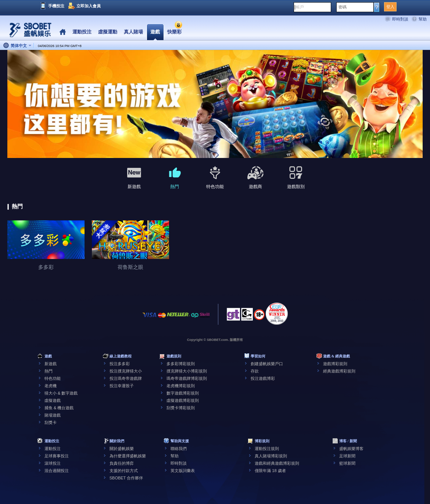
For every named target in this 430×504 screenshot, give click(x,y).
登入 (390, 7)
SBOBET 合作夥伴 (126, 478)
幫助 (423, 19)
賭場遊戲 (53, 415)
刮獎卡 (51, 422)
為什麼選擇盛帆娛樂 (128, 456)
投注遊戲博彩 (263, 378)
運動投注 (53, 449)
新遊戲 (51, 364)
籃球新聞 (347, 463)
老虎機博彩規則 (181, 386)
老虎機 (51, 386)
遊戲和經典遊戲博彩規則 (277, 463)
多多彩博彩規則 (181, 364)
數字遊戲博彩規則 (183, 393)
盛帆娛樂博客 (351, 449)
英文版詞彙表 (183, 471)
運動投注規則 (267, 449)
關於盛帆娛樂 (122, 449)
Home (63, 32)
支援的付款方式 (124, 471)
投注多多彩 (120, 364)
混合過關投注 (57, 471)
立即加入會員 (89, 6)
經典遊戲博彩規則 (339, 371)
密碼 (343, 7)
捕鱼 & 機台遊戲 (59, 408)
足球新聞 (347, 456)
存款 (255, 371)
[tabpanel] (215, 104)
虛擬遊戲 (53, 400)
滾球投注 (53, 463)
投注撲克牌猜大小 (126, 371)
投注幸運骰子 (122, 386)
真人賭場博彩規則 (271, 456)
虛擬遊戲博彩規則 (183, 400)
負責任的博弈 (122, 463)
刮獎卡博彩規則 (181, 408)
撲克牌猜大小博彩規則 (187, 371)
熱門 (49, 371)
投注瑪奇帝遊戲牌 (126, 378)
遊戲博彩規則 (335, 364)
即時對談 (400, 19)
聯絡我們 (179, 449)
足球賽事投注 (57, 456)
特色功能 (53, 378)
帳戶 (300, 7)
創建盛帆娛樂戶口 (267, 364)
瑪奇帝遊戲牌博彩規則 (187, 378)
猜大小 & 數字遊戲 (61, 393)
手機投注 (56, 6)
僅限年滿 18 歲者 (270, 471)
